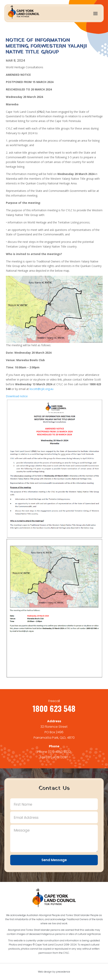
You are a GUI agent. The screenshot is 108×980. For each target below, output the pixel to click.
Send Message (54, 860)
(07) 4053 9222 (59, 752)
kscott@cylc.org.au (42, 389)
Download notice (17, 396)
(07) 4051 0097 (57, 757)
